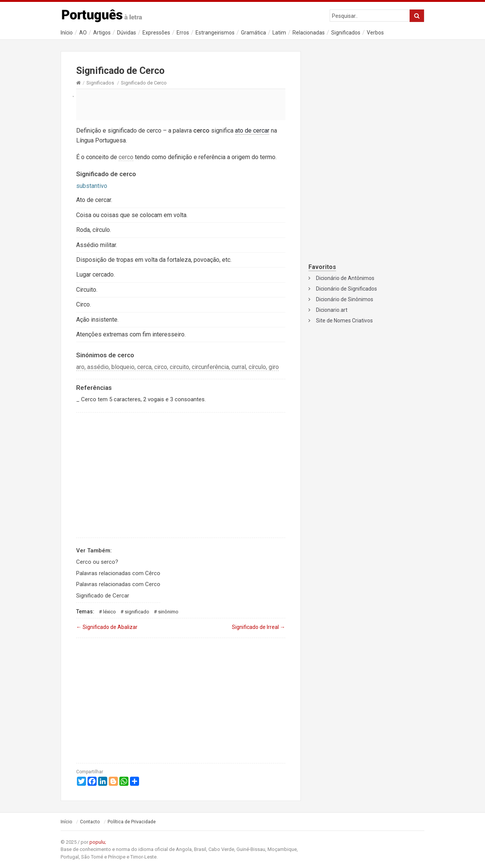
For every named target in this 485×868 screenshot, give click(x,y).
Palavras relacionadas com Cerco (118, 584)
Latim (279, 33)
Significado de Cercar (103, 596)
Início (67, 33)
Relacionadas (309, 33)
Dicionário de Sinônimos (345, 299)
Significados (346, 33)
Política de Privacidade (132, 822)
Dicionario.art (332, 310)
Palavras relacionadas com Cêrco (118, 573)
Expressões (156, 33)
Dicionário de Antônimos (345, 278)
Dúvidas (127, 33)
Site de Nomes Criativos (344, 321)
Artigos (102, 33)
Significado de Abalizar (107, 627)
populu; (98, 842)
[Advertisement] (181, 104)
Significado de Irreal (259, 627)
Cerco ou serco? (97, 562)
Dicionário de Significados (347, 289)
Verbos (375, 33)
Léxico (110, 612)
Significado (137, 612)
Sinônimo (168, 612)
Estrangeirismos (215, 33)
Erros (183, 33)
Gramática (253, 33)
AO (83, 33)
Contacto (90, 822)
